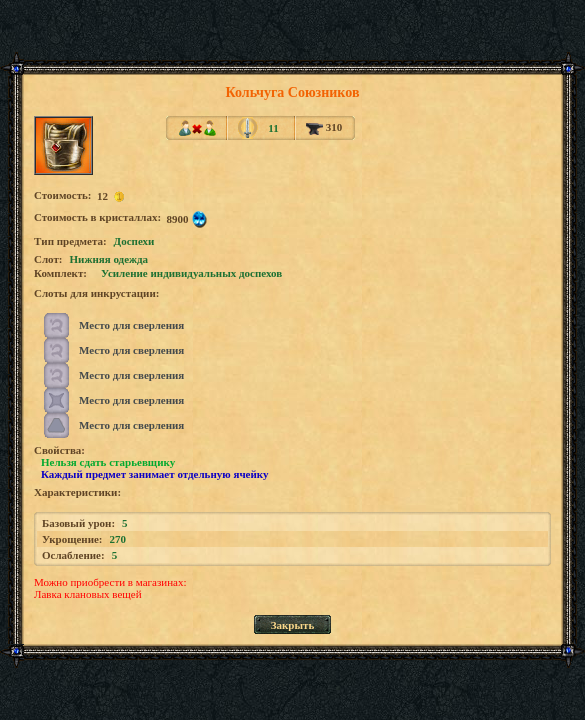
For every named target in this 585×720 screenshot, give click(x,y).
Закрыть (293, 625)
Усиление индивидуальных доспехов (191, 273)
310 (324, 127)
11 (273, 128)
